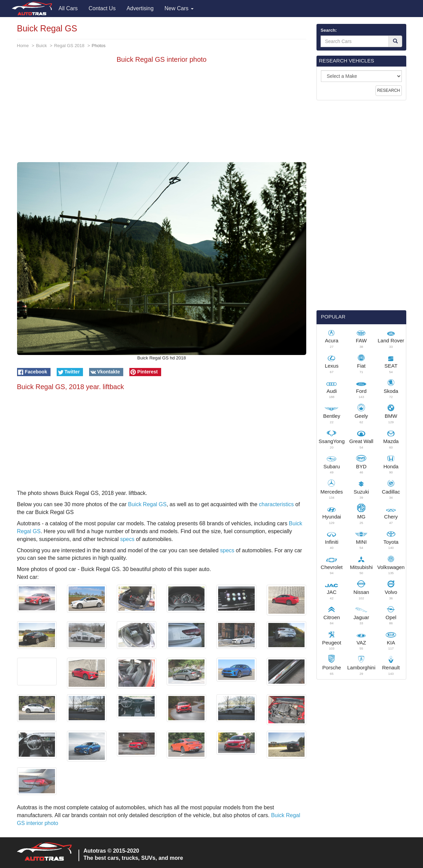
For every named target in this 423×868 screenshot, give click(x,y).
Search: (329, 30)
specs (127, 539)
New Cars (179, 8)
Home (23, 46)
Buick (41, 46)
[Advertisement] (162, 114)
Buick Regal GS (147, 504)
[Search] (395, 41)
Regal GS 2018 (69, 46)
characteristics (276, 504)
